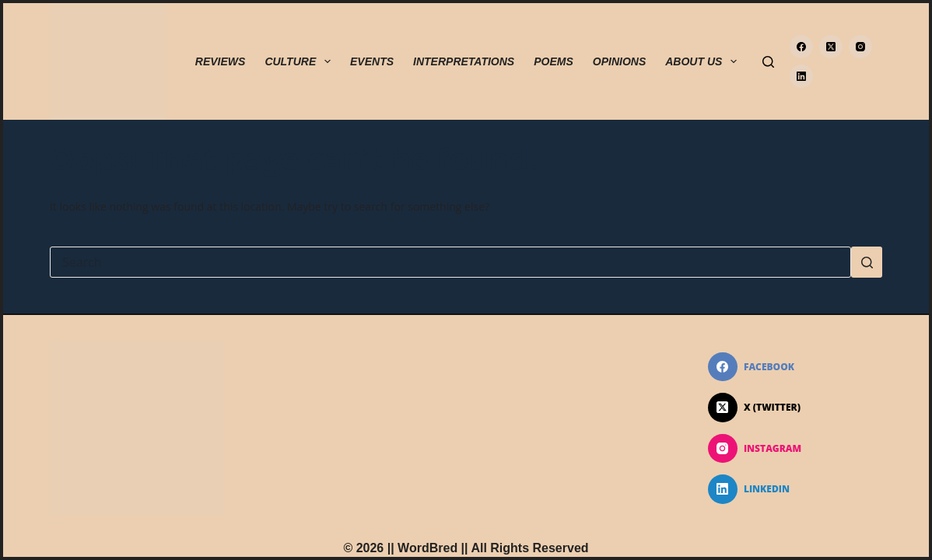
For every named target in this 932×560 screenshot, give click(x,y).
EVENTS (372, 61)
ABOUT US (704, 61)
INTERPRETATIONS (464, 61)
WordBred (427, 548)
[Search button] (867, 262)
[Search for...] (450, 262)
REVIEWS (221, 61)
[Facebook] (801, 47)
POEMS (554, 61)
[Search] (768, 62)
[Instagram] (860, 47)
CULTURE (301, 61)
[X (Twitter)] (831, 47)
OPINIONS (619, 61)
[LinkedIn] (801, 76)
